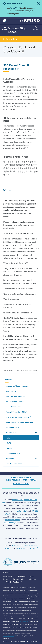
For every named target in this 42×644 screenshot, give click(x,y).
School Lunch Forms (13, 407)
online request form (12, 520)
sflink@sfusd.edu (20, 511)
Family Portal (30, 480)
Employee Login (13, 480)
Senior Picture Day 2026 (15, 396)
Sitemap (33, 579)
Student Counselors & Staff (16, 412)
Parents (8, 379)
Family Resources (13, 427)
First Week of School (14, 464)
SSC (8, 438)
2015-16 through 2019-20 (27, 548)
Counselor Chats (13, 453)
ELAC (9, 443)
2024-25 (15, 545)
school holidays (10, 522)
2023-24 (24, 545)
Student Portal (21, 484)
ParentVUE (10, 459)
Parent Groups (13, 39)
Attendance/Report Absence (17, 386)
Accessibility (8, 576)
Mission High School (21, 477)
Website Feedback (14, 582)
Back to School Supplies (15, 401)
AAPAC (10, 448)
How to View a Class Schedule (18, 417)
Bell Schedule (11, 391)
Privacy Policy (19, 579)
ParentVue (15, 8)
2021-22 (9, 548)
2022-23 (33, 545)
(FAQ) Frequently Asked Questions (20, 422)
